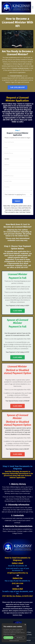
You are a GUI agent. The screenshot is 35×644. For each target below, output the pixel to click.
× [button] (25, 625)
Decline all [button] (20, 638)
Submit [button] (17, 201)
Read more (13, 634)
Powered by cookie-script (14, 641)
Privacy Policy (27, 634)
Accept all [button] (8, 638)
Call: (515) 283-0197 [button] (17, 87)
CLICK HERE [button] (17, 311)
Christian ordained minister (20, 68)
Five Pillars (28, 632)
